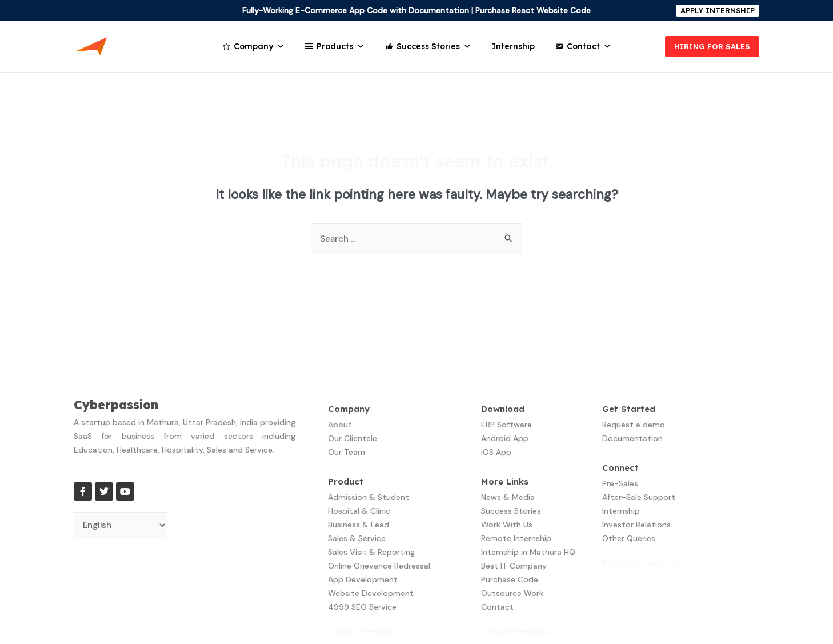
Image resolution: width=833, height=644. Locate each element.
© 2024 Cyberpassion (366, 631)
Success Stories (434, 46)
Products (341, 46)
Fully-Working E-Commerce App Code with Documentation (356, 10)
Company (259, 46)
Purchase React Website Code (533, 10)
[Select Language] (121, 525)
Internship (513, 46)
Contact (589, 46)
